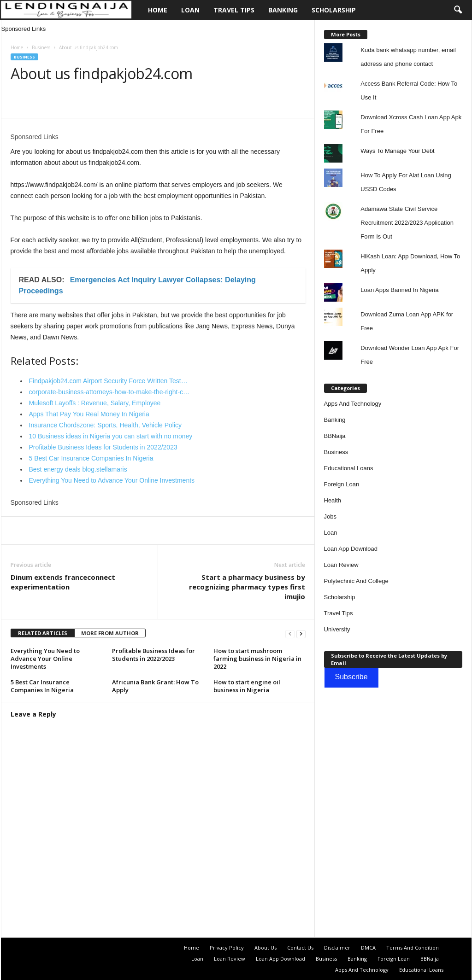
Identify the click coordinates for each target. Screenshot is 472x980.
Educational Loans (349, 468)
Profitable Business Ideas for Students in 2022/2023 (153, 655)
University (337, 629)
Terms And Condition (413, 948)
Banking (283, 10)
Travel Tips (234, 10)
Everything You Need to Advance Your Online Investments (45, 659)
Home (158, 10)
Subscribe (351, 677)
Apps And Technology (353, 404)
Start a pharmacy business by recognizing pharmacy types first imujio (247, 587)
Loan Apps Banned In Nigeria (399, 290)
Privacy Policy (227, 948)
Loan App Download (351, 549)
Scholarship (334, 10)
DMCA (368, 948)
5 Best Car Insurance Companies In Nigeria (42, 686)
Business (41, 47)
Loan (190, 10)
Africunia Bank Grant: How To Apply (155, 686)
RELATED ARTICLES (43, 633)
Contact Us (300, 948)
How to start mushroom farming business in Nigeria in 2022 (257, 659)
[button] (458, 10)
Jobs (330, 516)
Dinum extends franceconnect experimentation (63, 582)
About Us (265, 948)
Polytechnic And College (356, 581)
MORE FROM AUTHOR (110, 633)
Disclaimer (337, 948)
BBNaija (335, 436)
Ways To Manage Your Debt (397, 151)
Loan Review (341, 565)
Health (333, 500)
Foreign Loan (342, 484)
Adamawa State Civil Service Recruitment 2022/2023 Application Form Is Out (407, 223)
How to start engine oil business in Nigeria (247, 686)
